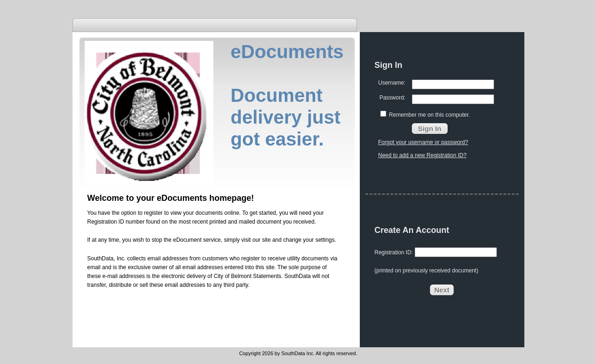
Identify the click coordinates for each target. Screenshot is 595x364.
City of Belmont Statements (248, 276)
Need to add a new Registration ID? (423, 155)
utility (294, 258)
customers (215, 258)
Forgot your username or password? (423, 142)
